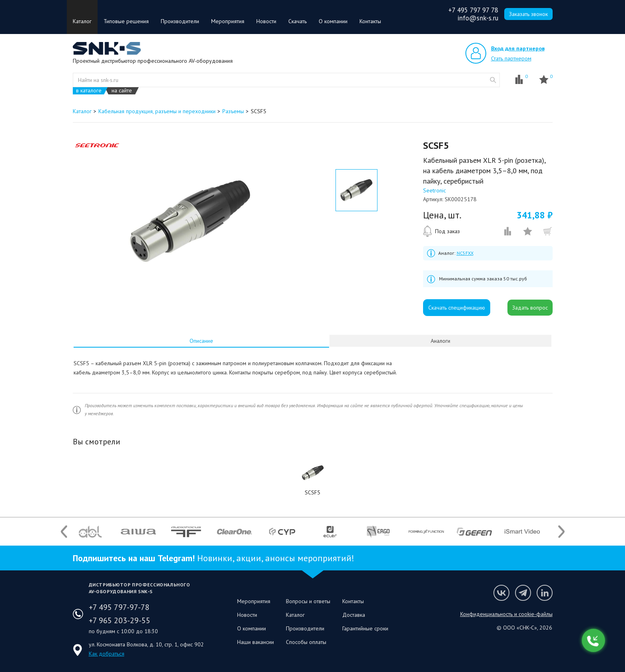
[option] (190, 221)
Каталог (82, 21)
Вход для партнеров (518, 48)
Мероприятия (228, 21)
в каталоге (89, 91)
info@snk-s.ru (478, 18)
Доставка (354, 615)
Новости (266, 21)
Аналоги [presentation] (440, 341)
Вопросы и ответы (308, 601)
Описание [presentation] (201, 341)
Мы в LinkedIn (545, 593)
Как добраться (107, 654)
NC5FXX (465, 253)
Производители (180, 21)
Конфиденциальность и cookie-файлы (506, 614)
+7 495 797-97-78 (119, 607)
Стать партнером (511, 58)
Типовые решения (126, 21)
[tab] (201, 341)
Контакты (370, 21)
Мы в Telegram (523, 593)
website (493, 80)
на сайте (122, 91)
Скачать (298, 21)
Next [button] (561, 531)
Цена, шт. (442, 215)
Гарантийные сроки (365, 628)
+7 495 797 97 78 (473, 10)
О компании (333, 21)
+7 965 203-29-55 (120, 620)
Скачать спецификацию (457, 308)
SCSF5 (312, 492)
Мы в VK (501, 593)
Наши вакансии (256, 642)
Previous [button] (64, 531)
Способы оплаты (306, 642)
